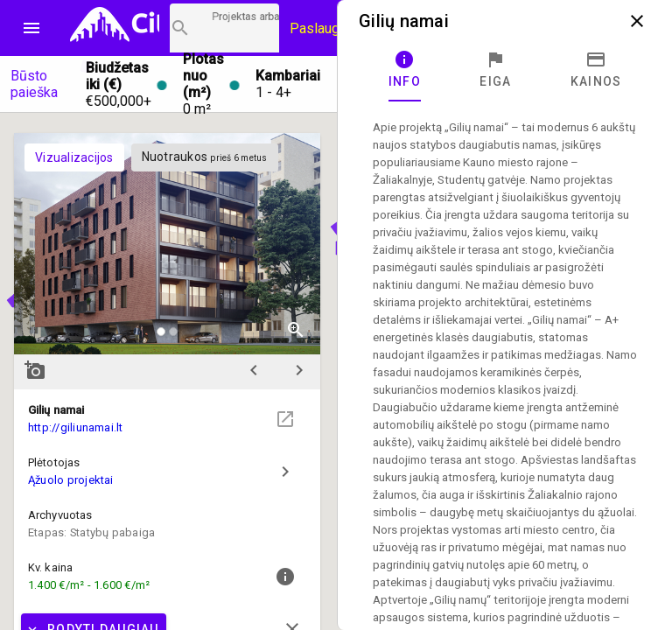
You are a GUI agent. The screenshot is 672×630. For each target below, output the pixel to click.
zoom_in (296, 330)
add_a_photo (35, 370)
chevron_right (299, 370)
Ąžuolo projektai (71, 480)
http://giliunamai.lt (76, 427)
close (637, 21)
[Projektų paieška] (224, 28)
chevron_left (254, 370)
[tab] (405, 70)
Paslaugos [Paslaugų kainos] (322, 28)
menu (31, 28)
